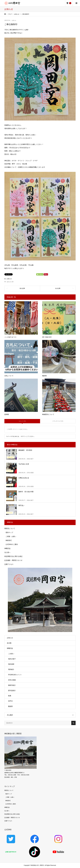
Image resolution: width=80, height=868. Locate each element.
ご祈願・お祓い (11, 536)
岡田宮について (10, 528)
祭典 (10, 696)
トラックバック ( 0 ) (58, 421)
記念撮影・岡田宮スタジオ (13, 560)
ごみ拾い (11, 654)
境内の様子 (12, 659)
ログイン (23, 436)
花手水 (10, 701)
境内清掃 (11, 664)
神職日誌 (7, 548)
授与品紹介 (12, 690)
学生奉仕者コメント (15, 675)
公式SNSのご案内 (12, 544)
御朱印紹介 (12, 685)
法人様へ (7, 552)
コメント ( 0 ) (22, 421)
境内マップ (9, 532)
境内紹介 (11, 669)
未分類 (9, 643)
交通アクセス (9, 564)
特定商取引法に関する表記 (13, 556)
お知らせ (14, 20)
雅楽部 (10, 706)
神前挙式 (9, 540)
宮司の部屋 (12, 680)
